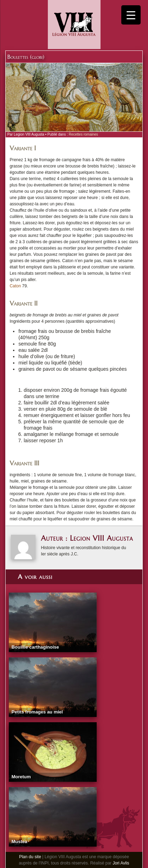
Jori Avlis (121, 863)
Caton (16, 286)
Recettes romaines (83, 134)
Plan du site (30, 857)
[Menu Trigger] (131, 15)
